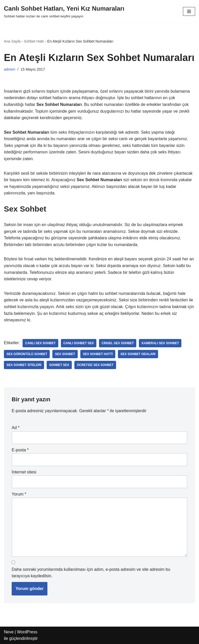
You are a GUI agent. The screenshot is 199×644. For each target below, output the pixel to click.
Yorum (19, 494)
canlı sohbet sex (79, 343)
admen (10, 69)
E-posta (20, 450)
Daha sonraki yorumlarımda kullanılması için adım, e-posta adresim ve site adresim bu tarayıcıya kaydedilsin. (91, 573)
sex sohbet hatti (98, 354)
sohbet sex (59, 365)
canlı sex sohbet (40, 343)
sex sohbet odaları (138, 354)
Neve (9, 632)
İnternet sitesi (24, 472)
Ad (16, 428)
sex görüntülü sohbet (27, 354)
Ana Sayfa (12, 41)
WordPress (27, 632)
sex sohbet (65, 354)
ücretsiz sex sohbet (95, 365)
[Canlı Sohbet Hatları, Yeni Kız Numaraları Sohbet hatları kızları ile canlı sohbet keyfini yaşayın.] (64, 11)
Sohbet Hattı (34, 41)
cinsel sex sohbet (118, 343)
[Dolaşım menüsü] (189, 11)
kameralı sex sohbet (160, 343)
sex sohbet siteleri (24, 365)
